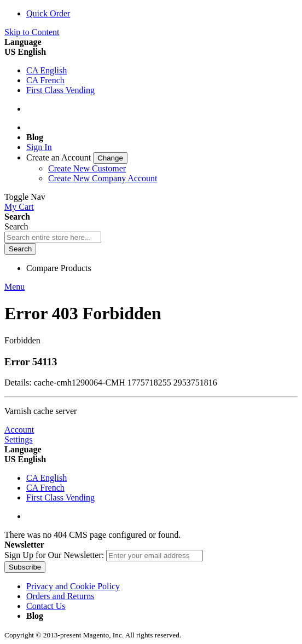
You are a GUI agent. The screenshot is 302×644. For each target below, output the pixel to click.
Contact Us (46, 606)
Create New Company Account (103, 178)
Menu (14, 287)
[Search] (20, 249)
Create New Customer (87, 168)
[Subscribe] (25, 567)
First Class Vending (60, 90)
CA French (45, 80)
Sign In (39, 147)
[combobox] (53, 237)
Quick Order (48, 13)
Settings (19, 439)
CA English (47, 70)
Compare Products (59, 268)
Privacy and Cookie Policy (73, 586)
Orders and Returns (60, 596)
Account (19, 430)
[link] (77, 157)
